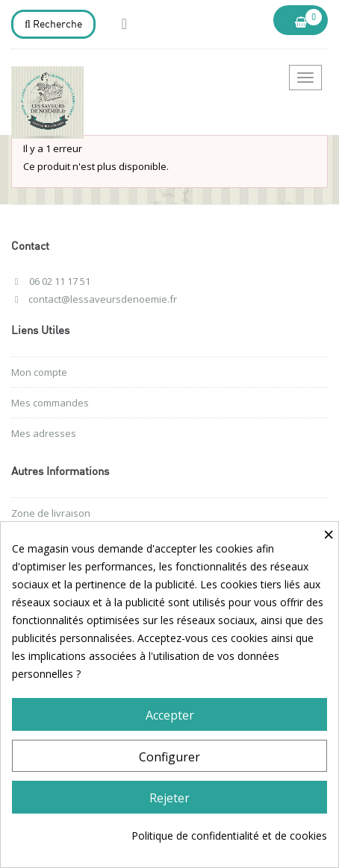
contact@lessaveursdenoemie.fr (103, 299)
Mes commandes (50, 403)
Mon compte (39, 372)
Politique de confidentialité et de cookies (229, 836)
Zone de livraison (51, 513)
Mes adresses (44, 433)
